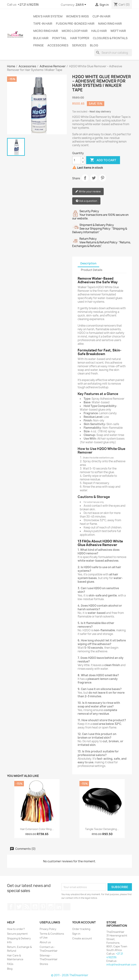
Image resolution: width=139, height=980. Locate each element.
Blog (94, 45)
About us (45, 942)
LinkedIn (59, 907)
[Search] (113, 53)
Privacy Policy (48, 929)
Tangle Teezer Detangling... (102, 829)
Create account (82, 938)
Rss (27, 907)
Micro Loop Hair (75, 31)
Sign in (76, 934)
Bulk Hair (41, 38)
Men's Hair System (48, 16)
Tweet (94, 178)
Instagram (51, 907)
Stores (44, 964)
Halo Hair (99, 31)
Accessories (58, 45)
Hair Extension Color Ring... (37, 829)
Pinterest (102, 178)
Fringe (39, 45)
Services (79, 45)
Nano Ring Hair (110, 24)
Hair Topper (80, 38)
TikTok (67, 907)
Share (85, 178)
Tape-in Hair (43, 24)
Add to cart (103, 160)
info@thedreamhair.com (121, 964)
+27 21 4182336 (28, 5)
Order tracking (81, 929)
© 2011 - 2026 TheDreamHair (70, 975)
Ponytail (59, 38)
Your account (84, 922)
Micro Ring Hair (46, 31)
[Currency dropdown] (82, 5)
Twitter (19, 907)
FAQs (10, 964)
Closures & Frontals (110, 38)
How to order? (16, 929)
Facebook (11, 907)
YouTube (35, 907)
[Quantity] (77, 160)
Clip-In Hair (101, 16)
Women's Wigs (77, 16)
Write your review (88, 192)
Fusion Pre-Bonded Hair (75, 24)
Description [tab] (88, 263)
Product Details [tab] (92, 270)
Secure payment (17, 934)
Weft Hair (118, 31)
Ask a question (86, 201)
